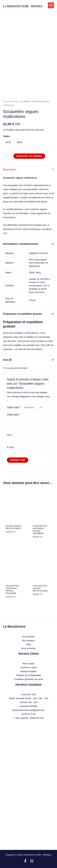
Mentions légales (28, 671)
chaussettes (9, 217)
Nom (10, 435)
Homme (15, 101)
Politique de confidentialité (28, 675)
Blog (28, 644)
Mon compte (28, 664)
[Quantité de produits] (7, 156)
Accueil (6, 101)
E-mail (11, 447)
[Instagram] (32, 861)
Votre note (14, 407)
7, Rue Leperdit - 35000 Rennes (28, 718)
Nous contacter (28, 648)
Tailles (6, 136)
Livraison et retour (28, 667)
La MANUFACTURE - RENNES (23, 6)
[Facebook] (25, 861)
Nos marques (28, 640)
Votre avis (14, 415)
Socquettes (25, 101)
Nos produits (28, 637)
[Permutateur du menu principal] (51, 5)
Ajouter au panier (29, 156)
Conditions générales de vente (28, 679)
